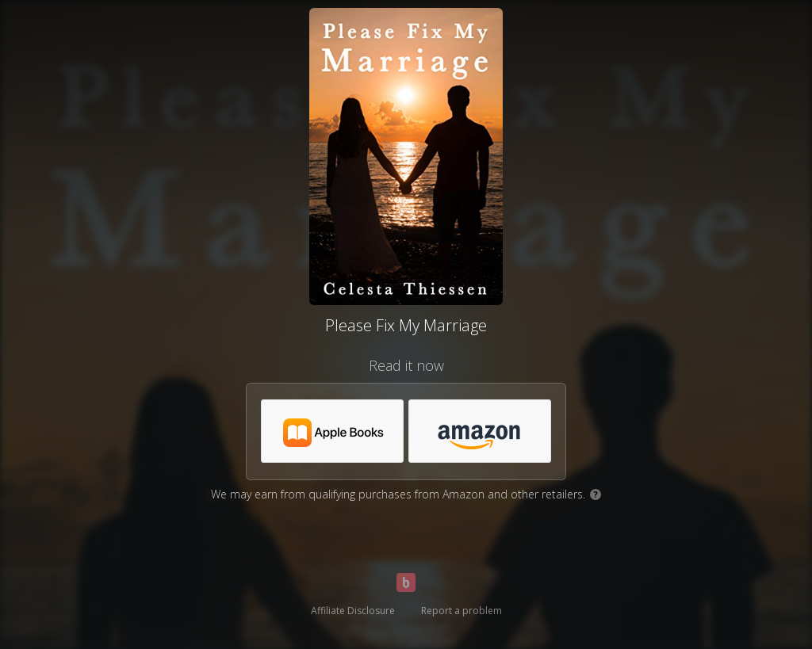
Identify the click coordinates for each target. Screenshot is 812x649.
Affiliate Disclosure (353, 611)
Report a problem (462, 611)
